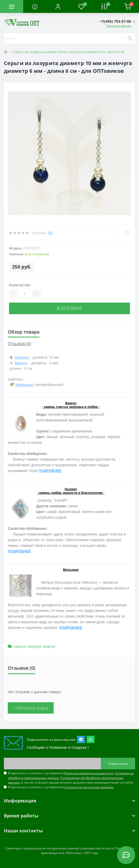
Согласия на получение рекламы (88, 787)
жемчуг (50, 646)
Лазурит (22, 357)
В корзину (70, 308)
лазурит (34, 646)
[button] (58, 6)
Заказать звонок (119, 26)
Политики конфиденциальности (88, 773)
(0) (50, 233)
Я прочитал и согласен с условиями (61, 787)
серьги (19, 646)
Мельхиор (24, 385)
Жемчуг (21, 363)
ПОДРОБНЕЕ (50, 471)
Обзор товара (24, 332)
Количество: (20, 285)
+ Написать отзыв (31, 708)
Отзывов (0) (19, 344)
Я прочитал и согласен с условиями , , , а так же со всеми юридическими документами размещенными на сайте (71, 778)
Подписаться (118, 764)
